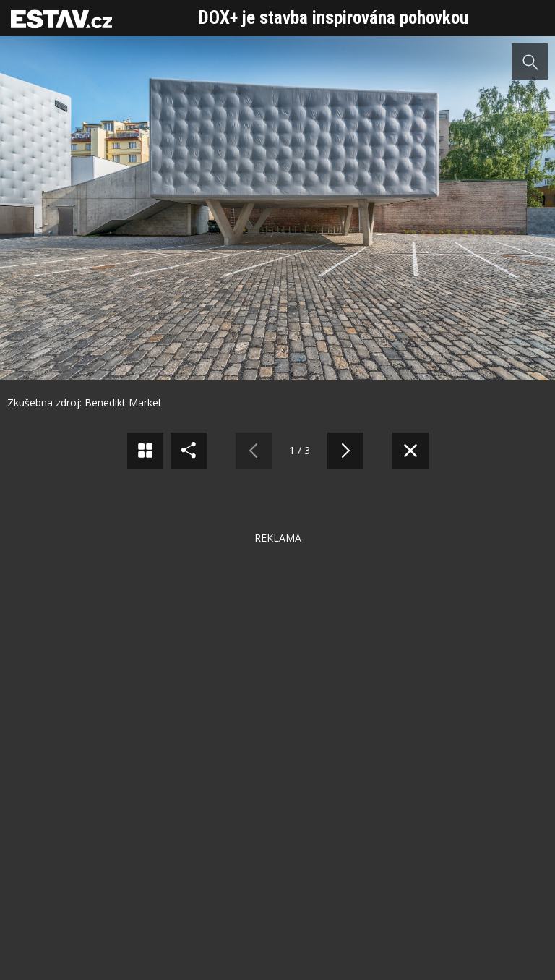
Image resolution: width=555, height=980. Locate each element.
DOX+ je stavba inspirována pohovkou (334, 18)
